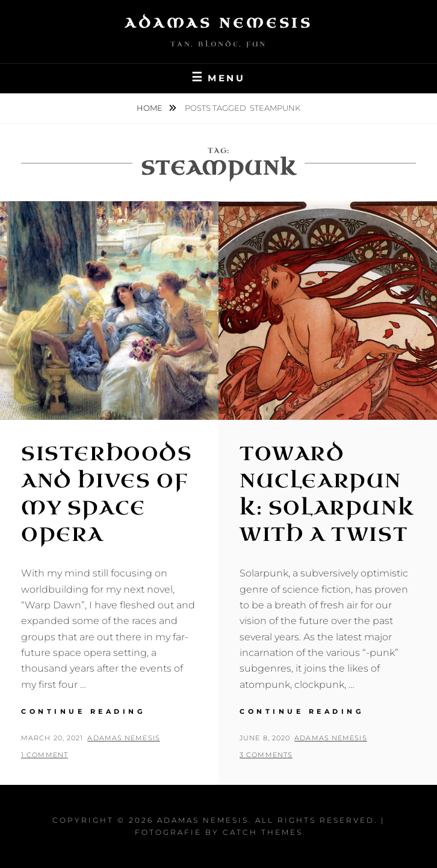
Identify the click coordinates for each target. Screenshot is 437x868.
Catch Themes (263, 832)
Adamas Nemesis (218, 23)
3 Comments (266, 755)
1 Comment (45, 755)
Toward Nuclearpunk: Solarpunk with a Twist (327, 494)
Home (150, 108)
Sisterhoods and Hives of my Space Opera (107, 494)
